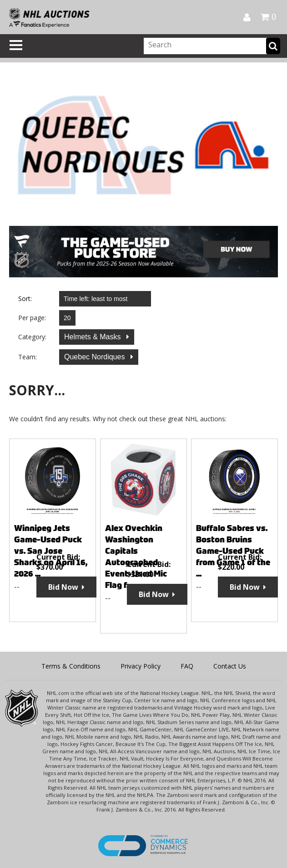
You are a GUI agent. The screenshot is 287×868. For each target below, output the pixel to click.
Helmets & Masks (93, 337)
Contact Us (230, 666)
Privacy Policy (141, 666)
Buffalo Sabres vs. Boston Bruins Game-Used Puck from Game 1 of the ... (233, 551)
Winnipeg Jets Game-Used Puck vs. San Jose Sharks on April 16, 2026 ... (51, 551)
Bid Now (63, 587)
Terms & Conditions (71, 666)
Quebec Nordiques (96, 357)
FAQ (187, 666)
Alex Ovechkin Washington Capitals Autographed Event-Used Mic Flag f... (136, 557)
